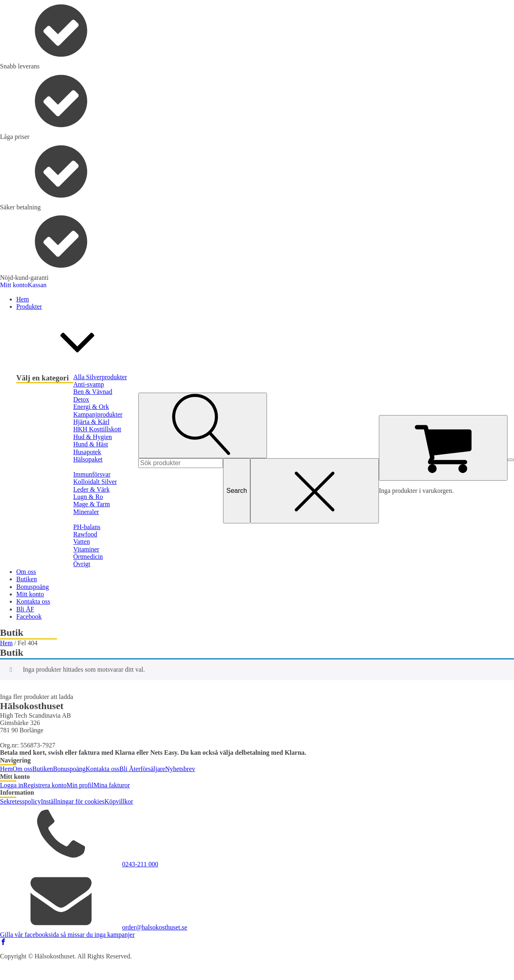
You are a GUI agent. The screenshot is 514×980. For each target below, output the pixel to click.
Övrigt (82, 564)
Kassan (37, 285)
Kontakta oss (102, 769)
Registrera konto (45, 785)
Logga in (12, 785)
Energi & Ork (91, 407)
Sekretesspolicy (20, 801)
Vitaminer (86, 549)
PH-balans (87, 527)
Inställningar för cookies (72, 801)
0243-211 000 (140, 864)
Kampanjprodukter (98, 414)
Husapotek (87, 452)
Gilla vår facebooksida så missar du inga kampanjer (67, 935)
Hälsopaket (88, 459)
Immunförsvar (92, 474)
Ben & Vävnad (93, 392)
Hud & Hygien (93, 437)
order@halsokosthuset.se (155, 927)
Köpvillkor (119, 801)
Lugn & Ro (88, 497)
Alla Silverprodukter (100, 377)
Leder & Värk (91, 489)
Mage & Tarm (92, 504)
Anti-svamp (89, 384)
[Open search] (203, 425)
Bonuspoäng (69, 769)
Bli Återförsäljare (142, 769)
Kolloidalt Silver (95, 482)
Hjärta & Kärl (91, 422)
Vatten (82, 542)
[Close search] (315, 491)
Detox (81, 399)
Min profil (80, 785)
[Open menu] (511, 460)
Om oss (22, 769)
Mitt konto (14, 285)
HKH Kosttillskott (97, 429)
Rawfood (85, 534)
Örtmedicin (88, 557)
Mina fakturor (112, 785)
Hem (6, 643)
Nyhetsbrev (180, 769)
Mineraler (86, 512)
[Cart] (443, 448)
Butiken (43, 769)
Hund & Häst (91, 444)
